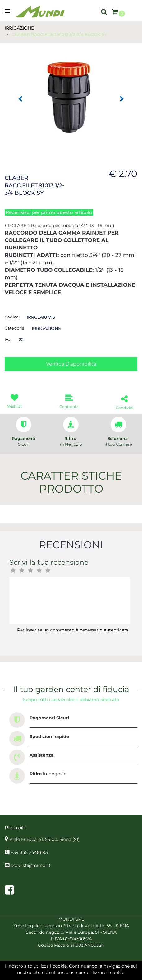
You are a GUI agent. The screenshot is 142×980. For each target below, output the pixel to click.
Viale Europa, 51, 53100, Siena (44, 839)
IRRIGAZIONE (19, 28)
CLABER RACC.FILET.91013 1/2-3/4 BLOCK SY (60, 34)
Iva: (8, 339)
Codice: (12, 317)
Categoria (15, 328)
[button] (104, 11)
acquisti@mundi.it (31, 865)
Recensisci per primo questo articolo (49, 212)
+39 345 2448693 (29, 852)
